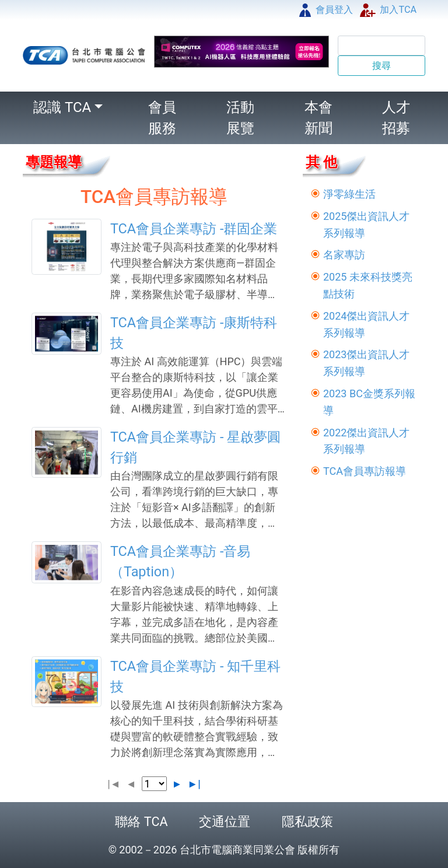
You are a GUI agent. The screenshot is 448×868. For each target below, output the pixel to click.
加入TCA (388, 10)
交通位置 (225, 822)
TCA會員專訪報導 (365, 471)
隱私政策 (307, 822)
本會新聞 (318, 118)
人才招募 (396, 118)
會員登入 (326, 10)
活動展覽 (240, 118)
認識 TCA (62, 107)
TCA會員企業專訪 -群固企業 (194, 229)
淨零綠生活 (349, 194)
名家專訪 (344, 255)
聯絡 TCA (141, 822)
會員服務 (162, 118)
